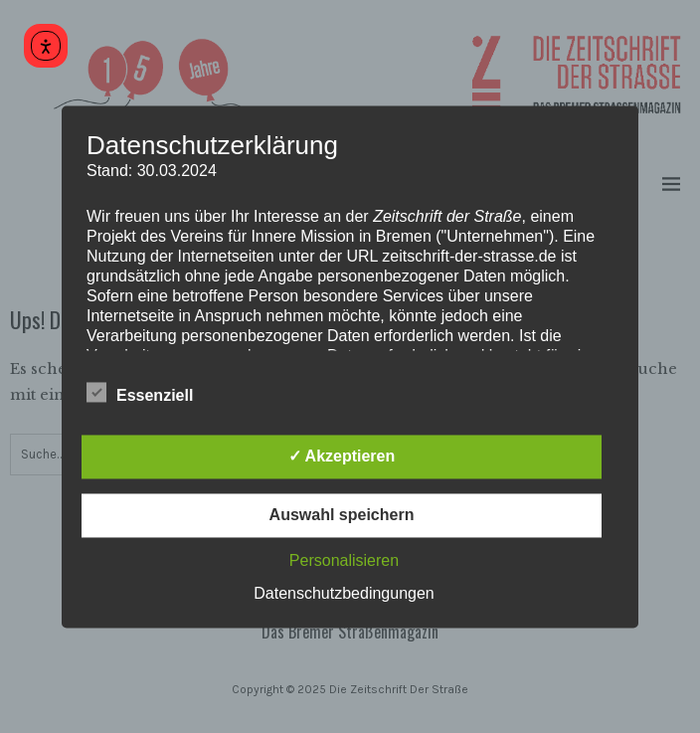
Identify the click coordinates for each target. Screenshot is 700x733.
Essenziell (140, 393)
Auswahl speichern (342, 515)
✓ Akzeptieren (342, 456)
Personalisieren (344, 560)
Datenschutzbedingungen (344, 593)
